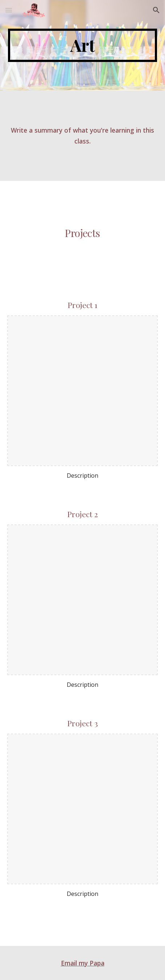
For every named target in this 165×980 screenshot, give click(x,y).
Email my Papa (83, 963)
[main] (83, 45)
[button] (9, 10)
